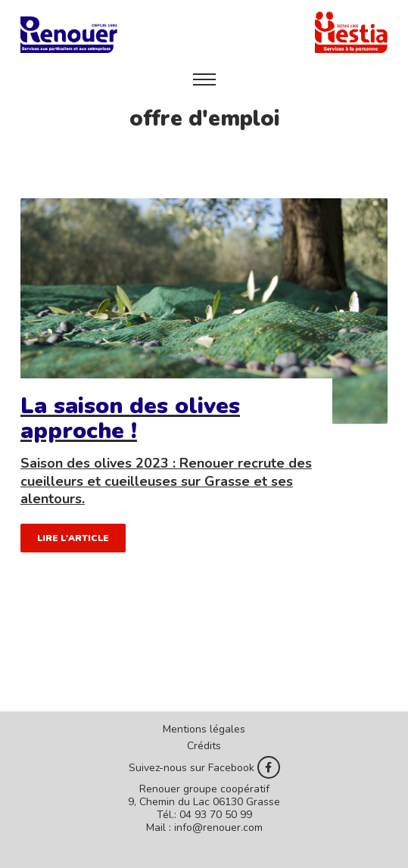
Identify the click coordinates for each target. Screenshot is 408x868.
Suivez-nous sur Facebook (204, 767)
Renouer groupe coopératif (204, 789)
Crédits (204, 746)
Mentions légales (204, 729)
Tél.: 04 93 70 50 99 (204, 815)
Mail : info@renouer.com (204, 828)
